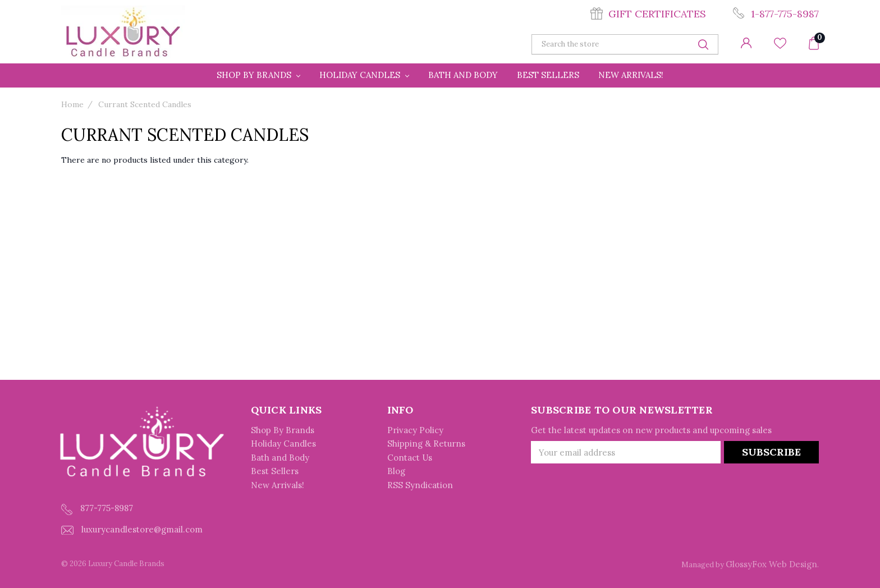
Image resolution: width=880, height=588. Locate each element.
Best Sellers (548, 75)
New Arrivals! (631, 75)
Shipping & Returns (426, 444)
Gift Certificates (657, 14)
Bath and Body (463, 75)
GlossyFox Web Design (771, 564)
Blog (396, 471)
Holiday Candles (364, 75)
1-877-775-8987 (785, 14)
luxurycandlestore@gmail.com (132, 529)
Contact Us (410, 458)
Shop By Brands (258, 75)
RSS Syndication (420, 485)
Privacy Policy (415, 430)
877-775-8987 (97, 509)
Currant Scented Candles (145, 104)
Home (72, 104)
